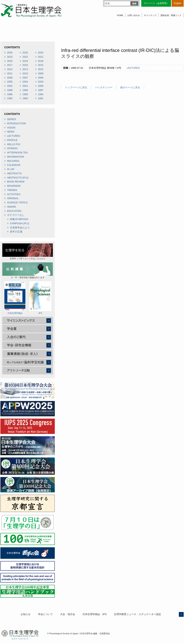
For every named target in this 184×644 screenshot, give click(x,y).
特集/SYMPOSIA (19, 219)
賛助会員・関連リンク (171, 15)
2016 (25, 65)
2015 (41, 65)
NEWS (11, 132)
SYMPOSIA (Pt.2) (20, 223)
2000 (41, 86)
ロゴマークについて (20, 639)
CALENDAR (14, 165)
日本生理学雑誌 (15, 298)
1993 (10, 98)
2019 (25, 61)
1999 (10, 90)
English (178, 3)
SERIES (12, 119)
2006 (41, 78)
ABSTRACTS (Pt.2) (18, 178)
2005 (10, 82)
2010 (25, 73)
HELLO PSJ (14, 144)
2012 (41, 69)
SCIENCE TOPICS (17, 203)
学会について (45, 614)
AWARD (12, 207)
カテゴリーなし (16, 215)
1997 (41, 90)
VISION (11, 128)
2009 (41, 73)
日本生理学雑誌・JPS (95, 614)
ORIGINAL (13, 198)
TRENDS (12, 190)
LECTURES (133, 68)
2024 (41, 53)
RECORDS (13, 161)
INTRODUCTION (16, 123)
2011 (10, 73)
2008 (10, 78)
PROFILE (12, 140)
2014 (10, 69)
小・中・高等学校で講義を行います (28, 270)
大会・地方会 (68, 614)
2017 (10, 65)
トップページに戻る (76, 87)
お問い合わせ (134, 15)
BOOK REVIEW (16, 182)
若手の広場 (16, 232)
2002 (10, 86)
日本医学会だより (20, 228)
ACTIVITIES (14, 194)
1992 (25, 98)
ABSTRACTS (14, 173)
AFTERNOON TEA (17, 153)
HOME (120, 15)
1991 (41, 98)
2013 (25, 69)
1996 (10, 94)
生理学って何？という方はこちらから (28, 252)
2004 (25, 82)
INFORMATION (16, 157)
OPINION (12, 148)
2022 (25, 57)
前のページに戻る (130, 87)
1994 (41, 94)
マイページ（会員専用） (156, 3)
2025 (25, 53)
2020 (10, 61)
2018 (41, 61)
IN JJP (11, 169)
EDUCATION (14, 211)
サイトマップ (150, 15)
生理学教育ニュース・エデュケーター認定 (138, 614)
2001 (25, 86)
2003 (41, 82)
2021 (41, 57)
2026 (10, 53)
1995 (25, 94)
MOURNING (14, 186)
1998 (25, 90)
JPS (40, 298)
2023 (10, 57)
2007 (25, 78)
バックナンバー (104, 87)
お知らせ (26, 614)
